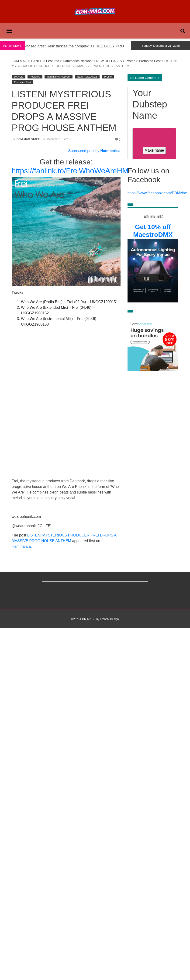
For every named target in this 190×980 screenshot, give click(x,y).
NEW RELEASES (109, 61)
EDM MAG (19, 61)
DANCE (37, 61)
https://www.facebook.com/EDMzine (157, 193)
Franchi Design (109, 619)
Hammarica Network (78, 61)
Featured (53, 61)
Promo (130, 61)
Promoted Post (150, 61)
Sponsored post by (84, 151)
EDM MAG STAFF (28, 139)
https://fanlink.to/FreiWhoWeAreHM (70, 171)
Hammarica (110, 151)
